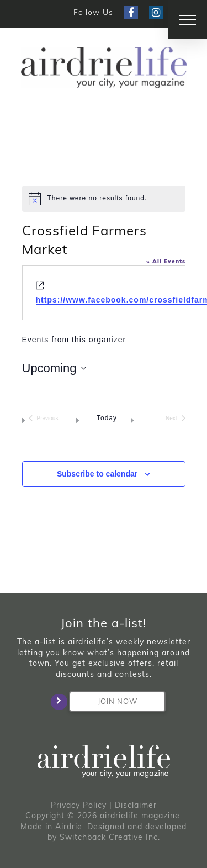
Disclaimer (136, 805)
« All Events (166, 261)
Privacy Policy (79, 805)
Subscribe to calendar (97, 474)
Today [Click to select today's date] (107, 418)
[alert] (104, 199)
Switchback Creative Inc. (110, 837)
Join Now (103, 702)
